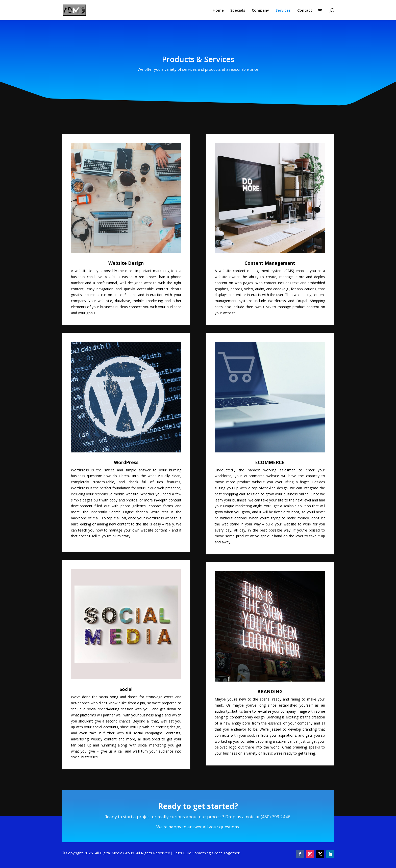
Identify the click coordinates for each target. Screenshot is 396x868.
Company (260, 10)
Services (283, 10)
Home (218, 10)
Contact (305, 10)
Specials (238, 10)
